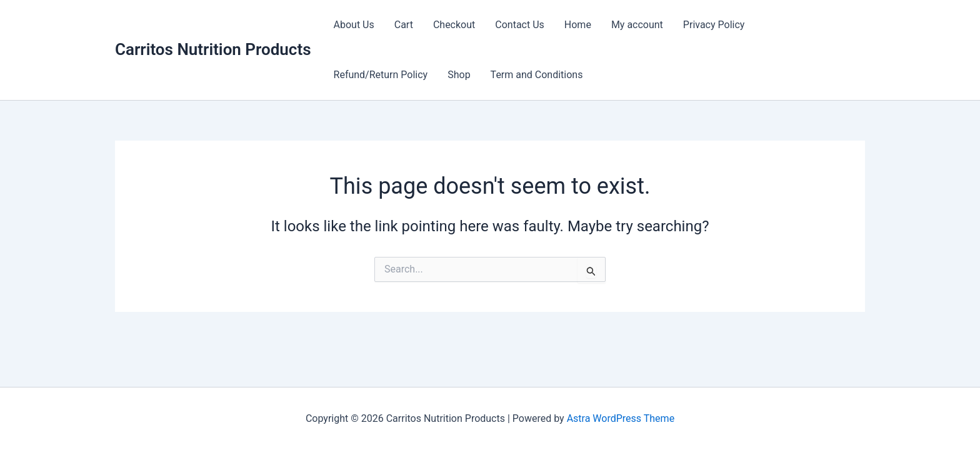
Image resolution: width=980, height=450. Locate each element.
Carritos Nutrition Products (213, 49)
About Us (354, 25)
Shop (459, 75)
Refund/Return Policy (381, 75)
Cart (404, 25)
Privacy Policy (714, 25)
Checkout (454, 25)
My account (637, 25)
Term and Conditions (537, 75)
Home (578, 25)
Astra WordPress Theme (621, 418)
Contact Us (520, 25)
